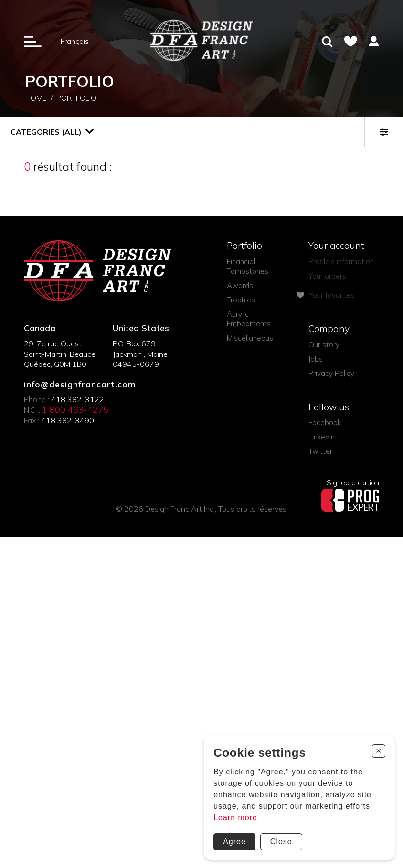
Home (36, 98)
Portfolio (76, 98)
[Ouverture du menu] (33, 41)
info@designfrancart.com (80, 385)
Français (75, 41)
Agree (234, 841)
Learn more (235, 818)
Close (281, 841)
